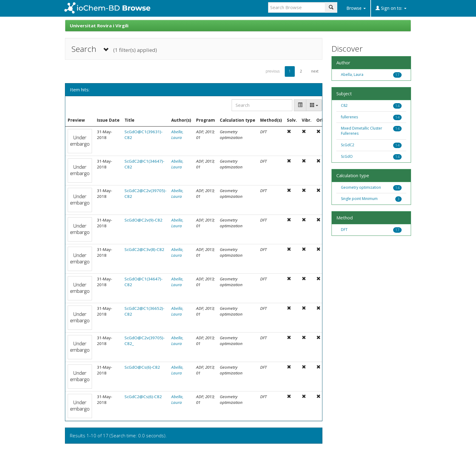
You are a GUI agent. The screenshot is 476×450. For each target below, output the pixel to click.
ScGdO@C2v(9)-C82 (143, 220)
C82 (344, 105)
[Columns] (314, 105)
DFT (344, 230)
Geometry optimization (361, 187)
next (315, 71)
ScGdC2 (348, 145)
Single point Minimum (359, 199)
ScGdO (347, 156)
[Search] (262, 105)
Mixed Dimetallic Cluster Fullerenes (362, 131)
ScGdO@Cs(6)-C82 (142, 367)
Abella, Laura (177, 135)
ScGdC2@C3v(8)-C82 (144, 249)
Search (114, 49)
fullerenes (349, 117)
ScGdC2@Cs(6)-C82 (143, 397)
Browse (356, 8)
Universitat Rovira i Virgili (99, 25)
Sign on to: (391, 8)
